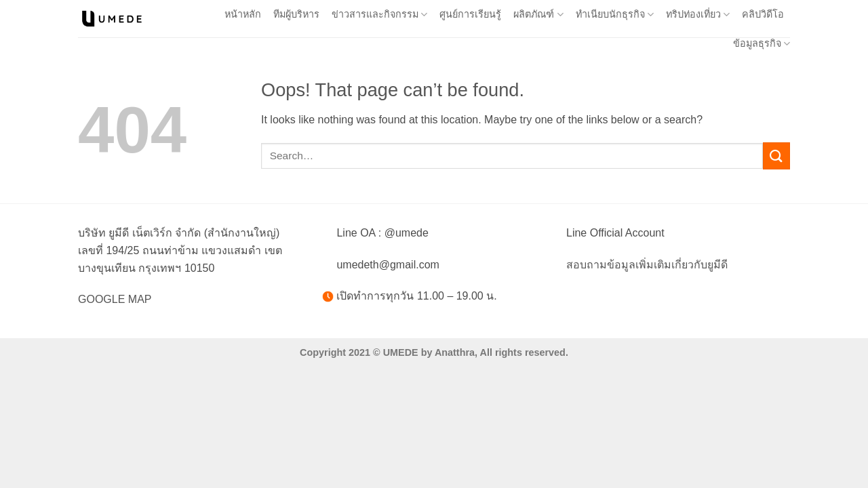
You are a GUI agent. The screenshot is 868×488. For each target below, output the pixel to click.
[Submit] (776, 156)
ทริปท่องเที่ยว (698, 15)
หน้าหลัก (243, 14)
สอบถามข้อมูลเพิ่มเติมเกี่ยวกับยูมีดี (647, 265)
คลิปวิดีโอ (763, 14)
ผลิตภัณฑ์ (538, 15)
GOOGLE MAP (115, 299)
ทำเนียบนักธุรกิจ (615, 15)
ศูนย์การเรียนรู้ (470, 14)
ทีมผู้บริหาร (296, 14)
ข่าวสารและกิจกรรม (379, 15)
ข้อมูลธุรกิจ (762, 44)
